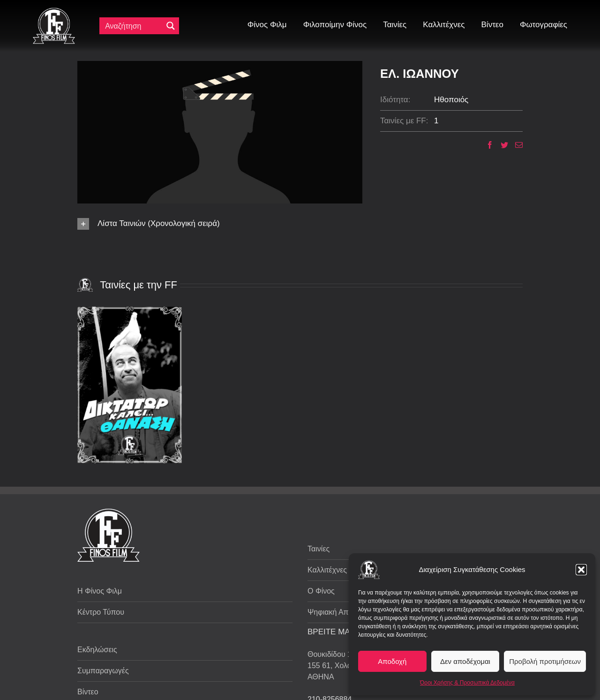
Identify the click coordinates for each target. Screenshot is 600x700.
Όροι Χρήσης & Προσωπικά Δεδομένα (467, 683)
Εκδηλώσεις (97, 650)
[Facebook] (486, 145)
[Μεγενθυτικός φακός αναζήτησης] (171, 26)
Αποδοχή (392, 661)
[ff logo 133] (54, 11)
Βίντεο (88, 692)
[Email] (515, 145)
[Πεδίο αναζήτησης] (133, 26)
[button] (581, 570)
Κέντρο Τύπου (101, 612)
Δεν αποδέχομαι (465, 661)
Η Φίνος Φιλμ (100, 591)
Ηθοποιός (451, 100)
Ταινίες (319, 549)
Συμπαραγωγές (103, 671)
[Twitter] (501, 145)
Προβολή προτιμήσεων (545, 661)
